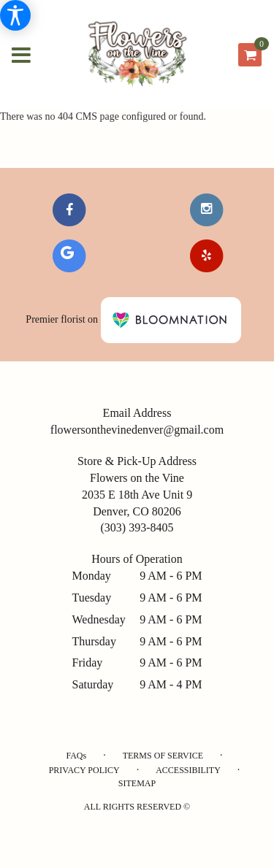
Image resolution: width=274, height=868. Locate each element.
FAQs (76, 756)
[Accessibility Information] (15, 15)
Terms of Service (163, 756)
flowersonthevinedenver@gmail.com (137, 430)
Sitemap (137, 783)
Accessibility (188, 770)
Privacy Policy (84, 770)
